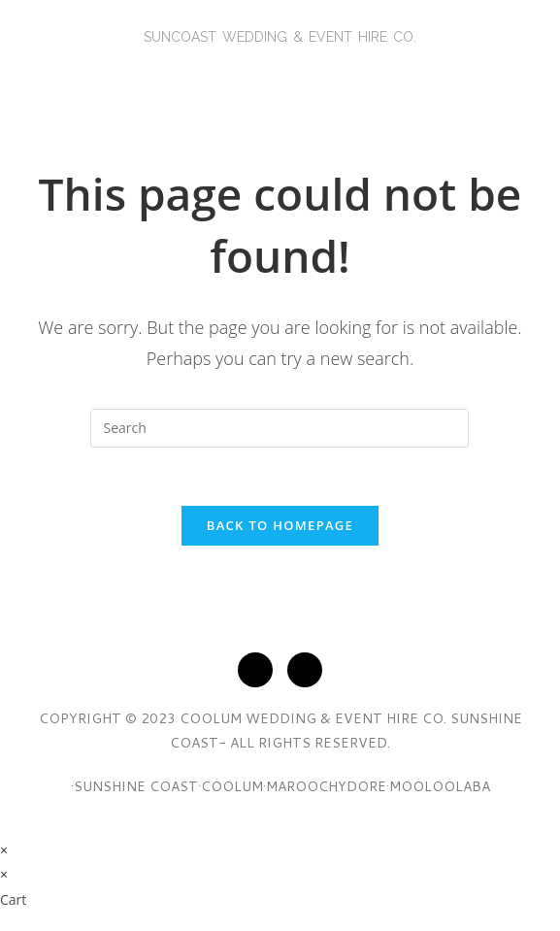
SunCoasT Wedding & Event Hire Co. (280, 37)
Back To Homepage (280, 525)
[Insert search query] (280, 428)
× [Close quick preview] (4, 850)
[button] (280, 74)
